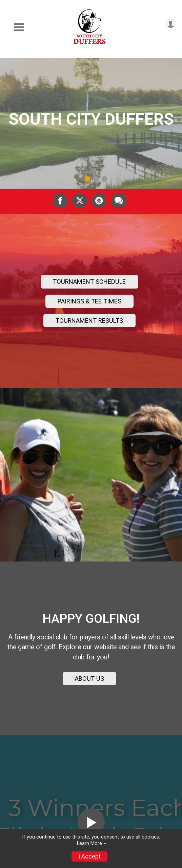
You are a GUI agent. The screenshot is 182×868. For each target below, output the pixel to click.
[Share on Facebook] (60, 200)
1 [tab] (87, 179)
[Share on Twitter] (80, 200)
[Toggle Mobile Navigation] (19, 27)
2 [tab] (96, 179)
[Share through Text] (119, 200)
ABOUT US (89, 679)
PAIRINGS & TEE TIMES (89, 301)
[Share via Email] (99, 200)
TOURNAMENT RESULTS (89, 321)
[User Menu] (171, 24)
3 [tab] (104, 179)
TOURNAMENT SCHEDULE (89, 282)
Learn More (89, 843)
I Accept (89, 856)
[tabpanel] (91, 123)
